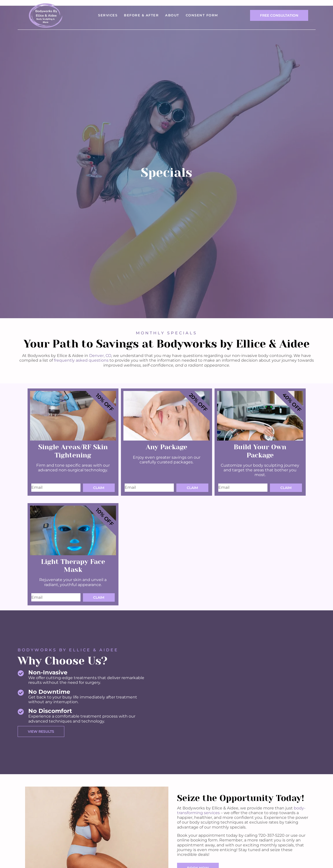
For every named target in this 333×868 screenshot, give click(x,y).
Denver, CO (100, 356)
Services (108, 15)
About (172, 15)
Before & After (141, 15)
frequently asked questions (81, 360)
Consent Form (202, 15)
